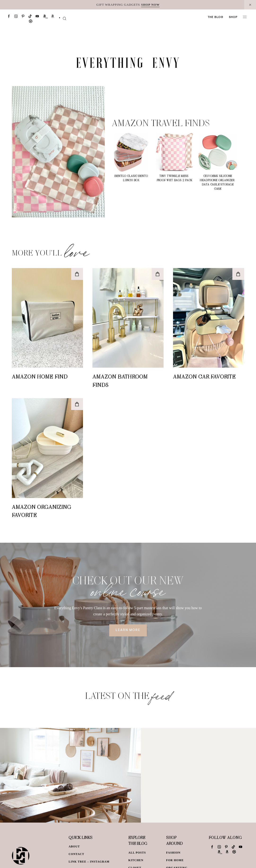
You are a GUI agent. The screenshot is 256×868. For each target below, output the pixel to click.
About (74, 846)
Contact (76, 854)
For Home (175, 860)
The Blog (215, 17)
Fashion (173, 853)
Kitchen (136, 860)
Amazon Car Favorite (204, 376)
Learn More (128, 630)
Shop (233, 17)
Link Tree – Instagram (89, 862)
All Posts (137, 853)
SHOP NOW (150, 5)
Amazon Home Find (40, 376)
